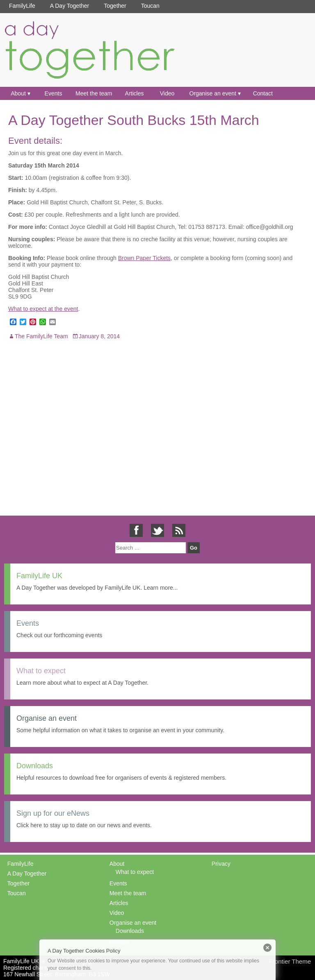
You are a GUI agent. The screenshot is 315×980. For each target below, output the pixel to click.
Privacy (221, 864)
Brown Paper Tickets (144, 258)
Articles (135, 93)
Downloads (130, 931)
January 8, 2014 (99, 336)
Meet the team (94, 93)
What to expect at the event (43, 309)
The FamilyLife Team (41, 336)
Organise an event (213, 93)
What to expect (135, 872)
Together (115, 6)
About (18, 93)
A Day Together (70, 6)
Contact (263, 93)
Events (54, 93)
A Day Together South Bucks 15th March (134, 120)
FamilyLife (22, 6)
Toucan (150, 6)
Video (167, 93)
